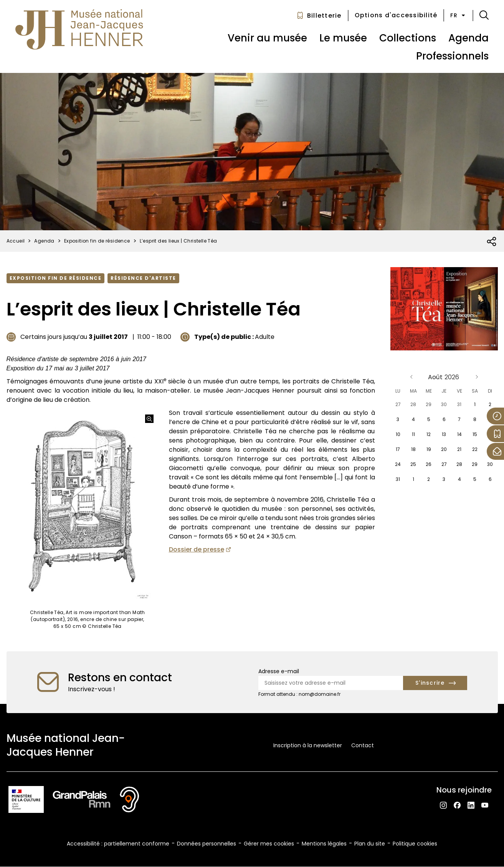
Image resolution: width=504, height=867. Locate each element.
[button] (484, 15)
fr (458, 15)
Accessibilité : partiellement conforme (118, 844)
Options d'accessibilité (396, 15)
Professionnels (452, 56)
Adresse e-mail (279, 671)
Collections (408, 38)
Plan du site (370, 844)
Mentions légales (324, 844)
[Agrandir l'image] (149, 419)
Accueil (16, 241)
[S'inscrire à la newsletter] (435, 683)
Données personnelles (207, 844)
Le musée (343, 38)
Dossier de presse (197, 549)
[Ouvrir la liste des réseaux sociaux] (492, 242)
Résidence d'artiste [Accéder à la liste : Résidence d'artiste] (143, 278)
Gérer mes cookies (269, 844)
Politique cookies (415, 844)
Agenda (468, 38)
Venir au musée (267, 38)
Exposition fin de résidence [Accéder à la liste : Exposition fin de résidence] (56, 278)
